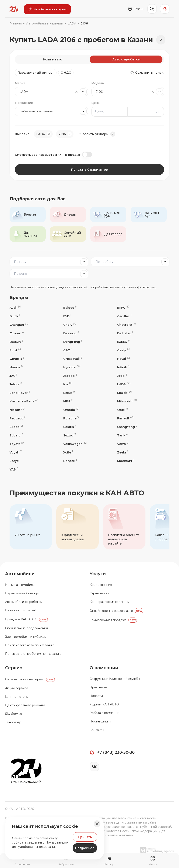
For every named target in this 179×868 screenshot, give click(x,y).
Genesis (17, 359)
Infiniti (123, 367)
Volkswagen (75, 444)
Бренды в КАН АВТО (26, 619)
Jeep (122, 376)
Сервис (14, 668)
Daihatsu (125, 333)
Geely (124, 350)
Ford (15, 350)
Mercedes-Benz (24, 401)
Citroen (17, 333)
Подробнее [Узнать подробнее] (85, 848)
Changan (19, 325)
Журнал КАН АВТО (104, 704)
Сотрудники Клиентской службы (115, 679)
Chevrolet (127, 325)
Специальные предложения (26, 628)
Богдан (70, 461)
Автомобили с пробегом (24, 602)
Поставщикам (100, 721)
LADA (124, 384)
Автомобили (20, 574)
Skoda (17, 427)
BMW (123, 308)
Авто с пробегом (126, 59)
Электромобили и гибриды (26, 637)
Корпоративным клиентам (110, 602)
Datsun (16, 342)
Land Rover (20, 393)
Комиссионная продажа (113, 620)
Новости (96, 696)
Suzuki (70, 435)
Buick (15, 316)
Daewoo (71, 333)
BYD (67, 316)
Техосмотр (13, 722)
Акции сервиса (17, 688)
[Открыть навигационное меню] (153, 861)
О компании (104, 668)
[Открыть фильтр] (109, 861)
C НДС (66, 73)
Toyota (17, 444)
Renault (125, 418)
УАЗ (14, 469)
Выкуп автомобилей (21, 610)
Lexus (69, 393)
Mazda (124, 393)
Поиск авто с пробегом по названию (33, 654)
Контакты (97, 730)
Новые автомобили (20, 585)
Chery (70, 325)
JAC (13, 376)
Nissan (17, 410)
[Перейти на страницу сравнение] (22, 861)
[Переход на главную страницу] (14, 9)
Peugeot (18, 418)
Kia (67, 384)
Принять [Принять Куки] (85, 837)
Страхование (99, 593)
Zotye (15, 461)
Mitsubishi (127, 401)
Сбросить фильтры (97, 134)
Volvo (123, 444)
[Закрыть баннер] (97, 824)
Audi (15, 308)
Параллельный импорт (36, 73)
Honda (16, 367)
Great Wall (73, 359)
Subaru (16, 435)
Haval (124, 359)
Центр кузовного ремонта (25, 705)
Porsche (71, 418)
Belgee (70, 308)
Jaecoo (70, 376)
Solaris (70, 427)
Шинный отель (16, 697)
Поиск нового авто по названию (30, 645)
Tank (123, 435)
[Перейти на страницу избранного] (66, 861)
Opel (123, 410)
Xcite (68, 452)
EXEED (123, 342)
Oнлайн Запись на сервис (30, 679)
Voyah (16, 452)
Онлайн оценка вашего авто (116, 611)
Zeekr (123, 452)
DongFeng (73, 342)
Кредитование (101, 585)
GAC (68, 350)
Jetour (16, 384)
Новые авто (53, 59)
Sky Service (14, 714)
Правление (98, 687)
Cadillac (124, 316)
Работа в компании (104, 713)
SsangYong (127, 427)
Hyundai (72, 367)
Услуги (98, 574)
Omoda (71, 410)
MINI (68, 401)
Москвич (125, 461)
